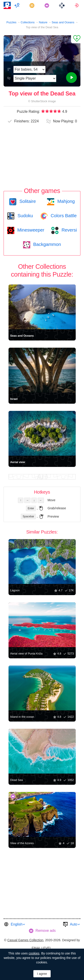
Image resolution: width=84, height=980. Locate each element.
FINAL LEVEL (41, 948)
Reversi (69, 230)
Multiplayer (18, 5)
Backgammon (47, 244)
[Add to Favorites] (76, 39)
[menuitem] (18, 5)
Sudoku (25, 216)
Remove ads (46, 931)
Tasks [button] (33, 5)
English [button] (17, 924)
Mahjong (65, 201)
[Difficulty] (29, 69)
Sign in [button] (77, 5)
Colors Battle (63, 216)
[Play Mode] (35, 78)
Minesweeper (30, 230)
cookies (34, 953)
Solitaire (27, 201)
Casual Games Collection (25, 940)
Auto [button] (74, 924)
